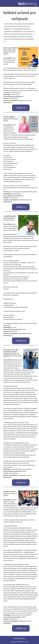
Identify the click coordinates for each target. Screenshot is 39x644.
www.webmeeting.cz (20, 638)
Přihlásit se (21, 108)
